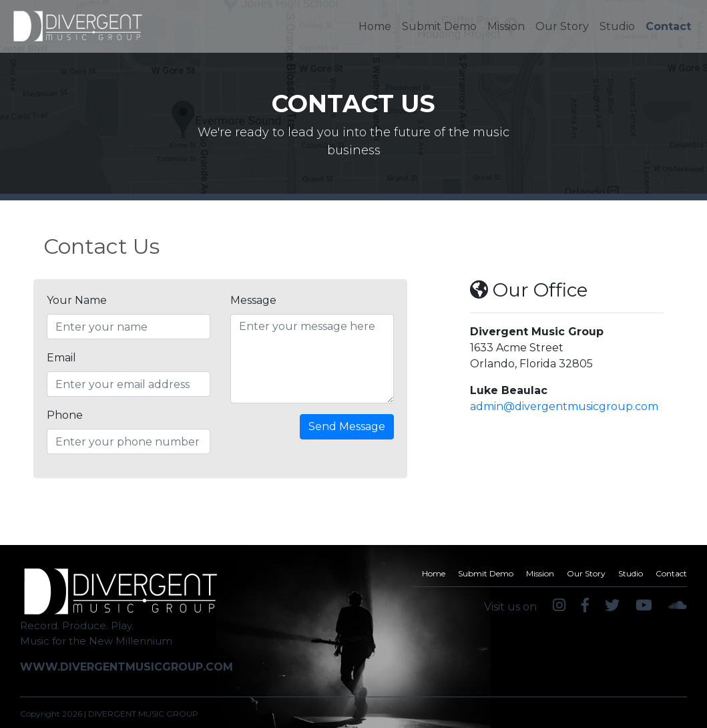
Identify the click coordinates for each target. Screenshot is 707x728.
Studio (617, 26)
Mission (506, 26)
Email (61, 358)
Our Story (562, 26)
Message (253, 300)
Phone (65, 415)
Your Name (77, 300)
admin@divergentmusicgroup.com (564, 406)
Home (378, 25)
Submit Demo (439, 26)
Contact (668, 26)
